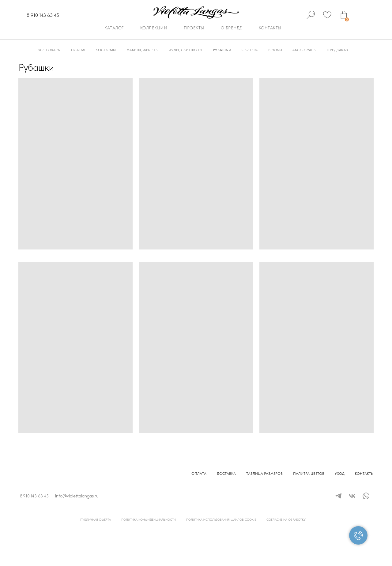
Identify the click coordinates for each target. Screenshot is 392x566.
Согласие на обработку (286, 519)
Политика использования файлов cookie (221, 519)
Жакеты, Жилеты (143, 50)
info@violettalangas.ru (77, 496)
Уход (340, 474)
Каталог (114, 28)
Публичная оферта (96, 519)
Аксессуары (304, 50)
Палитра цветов (309, 474)
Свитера (250, 50)
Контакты (270, 28)
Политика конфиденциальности (149, 519)
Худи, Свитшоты (186, 50)
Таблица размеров (264, 474)
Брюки (275, 50)
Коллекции (154, 28)
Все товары (49, 50)
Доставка (226, 474)
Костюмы (106, 50)
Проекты (194, 28)
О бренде (232, 28)
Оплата (199, 474)
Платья (78, 50)
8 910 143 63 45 (43, 15)
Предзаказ (337, 50)
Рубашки (222, 50)
